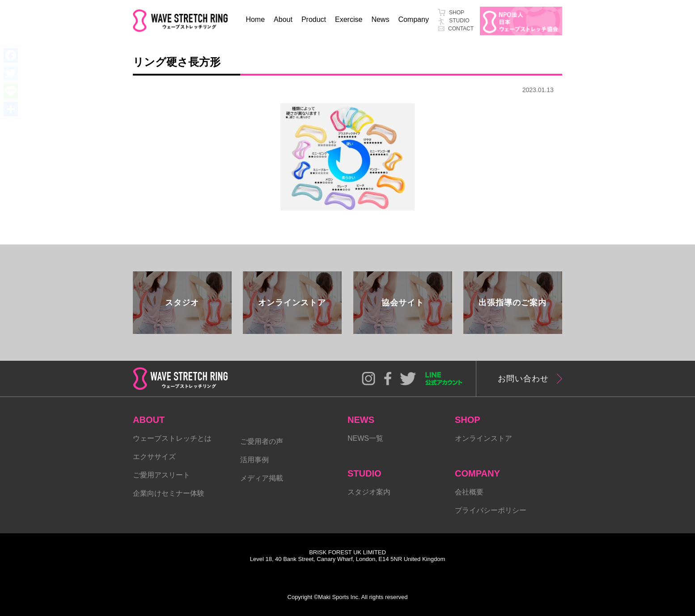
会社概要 (469, 492)
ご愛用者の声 (262, 441)
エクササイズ (154, 457)
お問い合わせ (523, 379)
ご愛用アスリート (161, 475)
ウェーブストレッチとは (172, 438)
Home (255, 19)
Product (314, 19)
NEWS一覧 (365, 438)
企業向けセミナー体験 (169, 493)
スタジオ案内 (369, 492)
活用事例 (254, 460)
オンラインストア (483, 438)
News (380, 19)
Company (413, 19)
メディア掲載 (262, 478)
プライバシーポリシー (491, 510)
